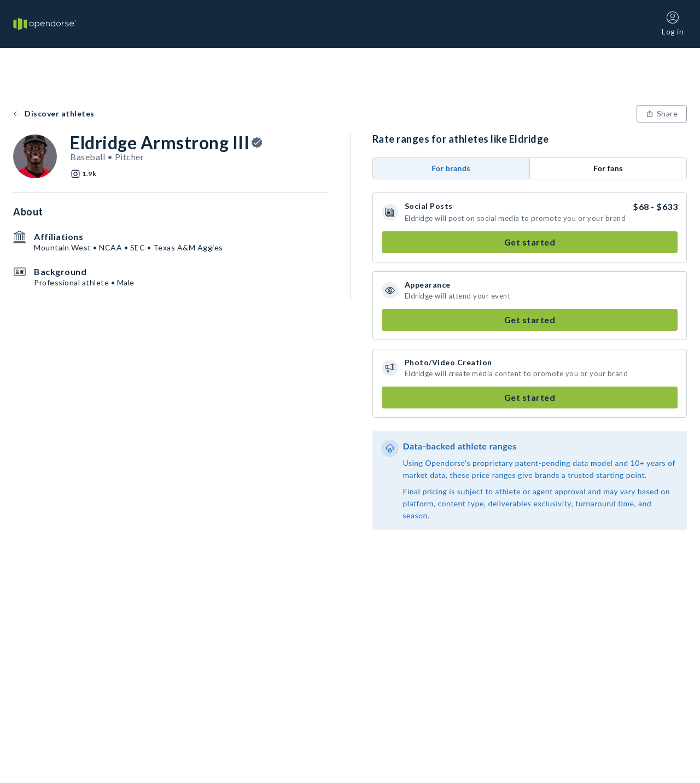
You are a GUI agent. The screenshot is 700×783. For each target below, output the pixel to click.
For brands (451, 168)
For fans (608, 168)
